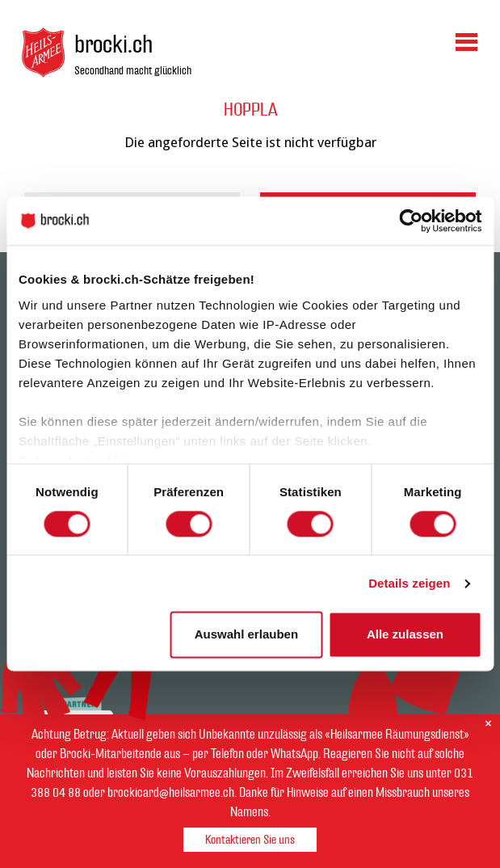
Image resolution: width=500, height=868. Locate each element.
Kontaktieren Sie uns (250, 840)
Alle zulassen (405, 635)
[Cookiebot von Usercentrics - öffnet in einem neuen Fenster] (411, 221)
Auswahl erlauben (246, 635)
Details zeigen (409, 583)
